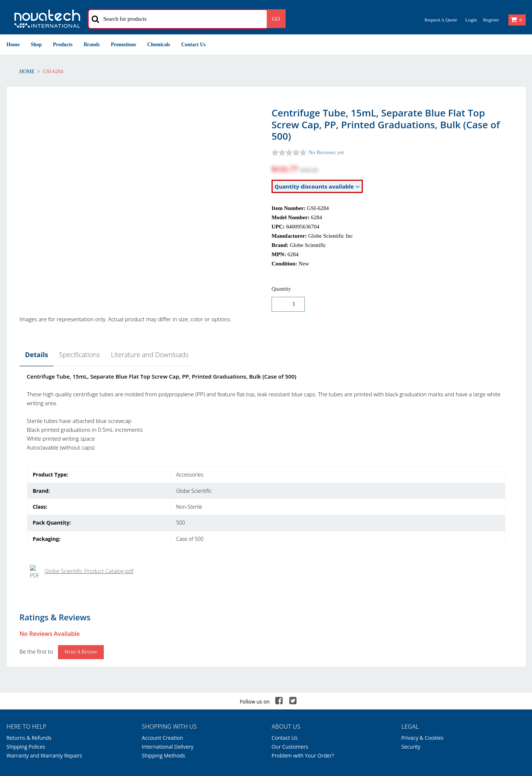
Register (491, 20)
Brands (92, 45)
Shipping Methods (163, 612)
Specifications (79, 355)
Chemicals (159, 45)
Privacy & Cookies (422, 594)
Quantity (281, 289)
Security (411, 603)
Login (471, 20)
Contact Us (194, 45)
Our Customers (290, 603)
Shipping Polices (26, 603)
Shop (36, 45)
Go (276, 19)
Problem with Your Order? (303, 612)
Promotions (124, 45)
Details (37, 355)
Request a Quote (441, 20)
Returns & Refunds (29, 594)
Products (63, 45)
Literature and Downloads (150, 355)
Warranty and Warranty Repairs (45, 612)
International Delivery (168, 603)
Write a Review (81, 508)
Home (13, 45)
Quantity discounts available (317, 187)
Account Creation (163, 594)
